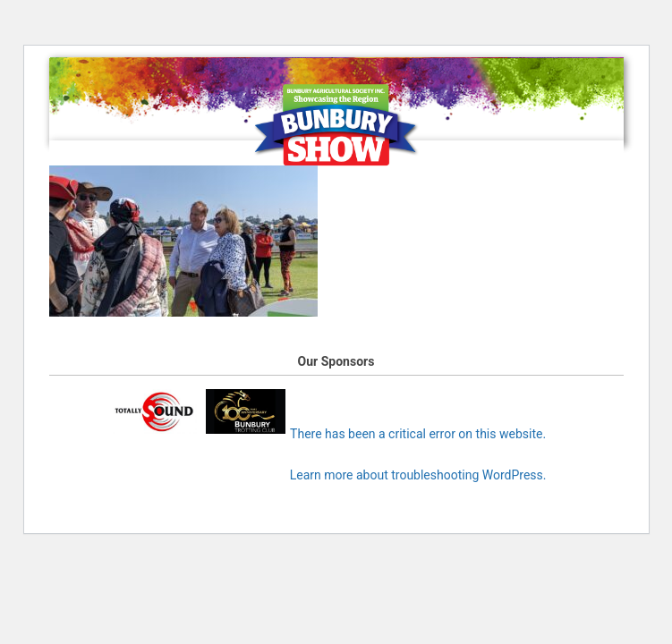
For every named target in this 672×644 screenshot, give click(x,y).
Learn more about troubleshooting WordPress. (418, 475)
